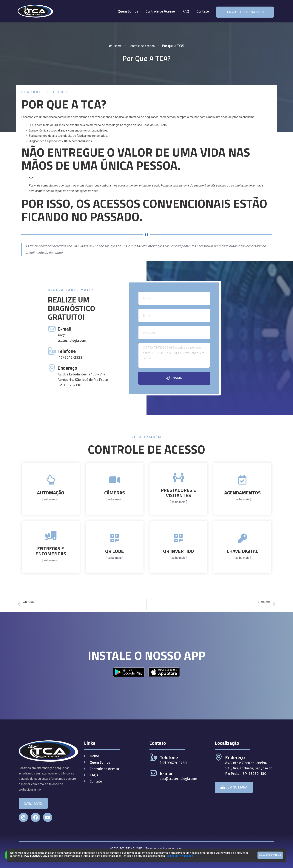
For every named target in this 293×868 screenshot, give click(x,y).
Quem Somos (128, 11)
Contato (203, 11)
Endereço (67, 368)
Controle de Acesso (160, 11)
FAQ (186, 11)
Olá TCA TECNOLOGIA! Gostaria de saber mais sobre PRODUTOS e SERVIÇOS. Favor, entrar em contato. (174, 356)
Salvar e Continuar (270, 855)
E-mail (64, 329)
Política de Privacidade (179, 856)
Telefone (67, 351)
